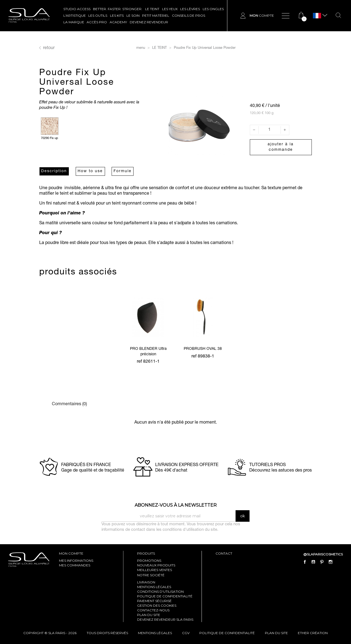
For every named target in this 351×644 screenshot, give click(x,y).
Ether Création (313, 633)
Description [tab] (54, 171)
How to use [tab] (90, 171)
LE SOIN (133, 15)
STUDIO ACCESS (77, 9)
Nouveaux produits (156, 565)
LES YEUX (170, 9)
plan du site (276, 633)
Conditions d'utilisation (160, 591)
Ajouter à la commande (281, 147)
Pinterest (322, 562)
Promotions (149, 561)
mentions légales (155, 633)
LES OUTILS (98, 15)
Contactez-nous (153, 610)
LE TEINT (152, 9)
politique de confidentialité (227, 633)
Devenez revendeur (149, 22)
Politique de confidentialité (165, 596)
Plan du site (149, 615)
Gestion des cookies (157, 605)
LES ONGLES (213, 9)
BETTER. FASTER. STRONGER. (118, 9)
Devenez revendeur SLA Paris (165, 619)
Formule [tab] (123, 171)
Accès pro (97, 22)
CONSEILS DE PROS (189, 15)
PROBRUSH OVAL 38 (203, 349)
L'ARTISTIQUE (75, 15)
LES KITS (117, 15)
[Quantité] (270, 130)
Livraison (146, 582)
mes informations (76, 561)
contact (224, 553)
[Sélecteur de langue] (317, 16)
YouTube (313, 562)
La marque (74, 22)
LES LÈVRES (190, 9)
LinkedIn (339, 562)
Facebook (305, 562)
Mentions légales (154, 587)
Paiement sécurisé (154, 601)
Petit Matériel (156, 15)
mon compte (71, 553)
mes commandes (75, 565)
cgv (186, 633)
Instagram (330, 562)
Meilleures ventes (155, 570)
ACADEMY (118, 22)
